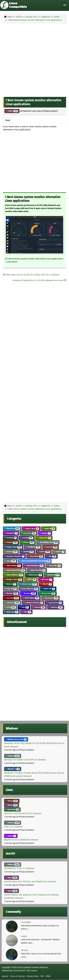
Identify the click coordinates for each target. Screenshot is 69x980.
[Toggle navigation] (65, 5)
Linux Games (13, 566)
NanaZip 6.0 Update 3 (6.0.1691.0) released (25, 760)
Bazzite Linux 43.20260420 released (21, 840)
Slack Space (31, 598)
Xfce (26, 612)
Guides (12, 111)
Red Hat (11, 593)
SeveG (24, 936)
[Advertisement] (34, 59)
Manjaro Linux (13, 579)
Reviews (29, 593)
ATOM (48, 976)
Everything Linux (48, 542)
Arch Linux (29, 533)
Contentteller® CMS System (25, 971)
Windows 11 (13, 769)
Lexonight (26, 922)
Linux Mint (54, 566)
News (8, 120)
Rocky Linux (47, 593)
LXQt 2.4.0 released (13, 827)
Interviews (35, 556)
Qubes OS (48, 589)
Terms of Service (17, 976)
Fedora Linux (13, 547)
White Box (11, 612)
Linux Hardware (34, 566)
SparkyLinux (54, 603)
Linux (10, 561)
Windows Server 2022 (16, 739)
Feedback (33, 547)
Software (12, 603)
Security (12, 598)
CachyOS (10, 538)
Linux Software (14, 575)
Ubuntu (39, 607)
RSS (42, 976)
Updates (56, 607)
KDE (51, 556)
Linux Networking (15, 570)
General (51, 547)
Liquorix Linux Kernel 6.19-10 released (23, 813)
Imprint (5, 976)
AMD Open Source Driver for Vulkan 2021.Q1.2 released (32, 275)
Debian (11, 542)
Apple (11, 878)
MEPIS (31, 579)
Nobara (10, 584)
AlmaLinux (12, 528)
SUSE (10, 607)
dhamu (25, 950)
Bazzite (45, 533)
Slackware (51, 598)
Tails (24, 607)
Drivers (28, 542)
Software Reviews (33, 603)
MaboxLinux (34, 575)
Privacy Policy (33, 976)
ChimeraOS (44, 538)
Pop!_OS (10, 589)
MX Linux (46, 579)
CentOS (27, 538)
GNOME (27, 552)
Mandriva (52, 575)
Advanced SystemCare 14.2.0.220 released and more (38, 280)
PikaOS (46, 584)
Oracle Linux (28, 584)
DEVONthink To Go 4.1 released (19, 868)
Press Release (29, 589)
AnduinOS (11, 533)
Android (49, 528)
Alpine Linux (31, 528)
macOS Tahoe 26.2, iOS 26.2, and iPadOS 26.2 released (30, 882)
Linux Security (37, 570)
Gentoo (11, 552)
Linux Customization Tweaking (35, 561)
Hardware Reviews (14, 556)
